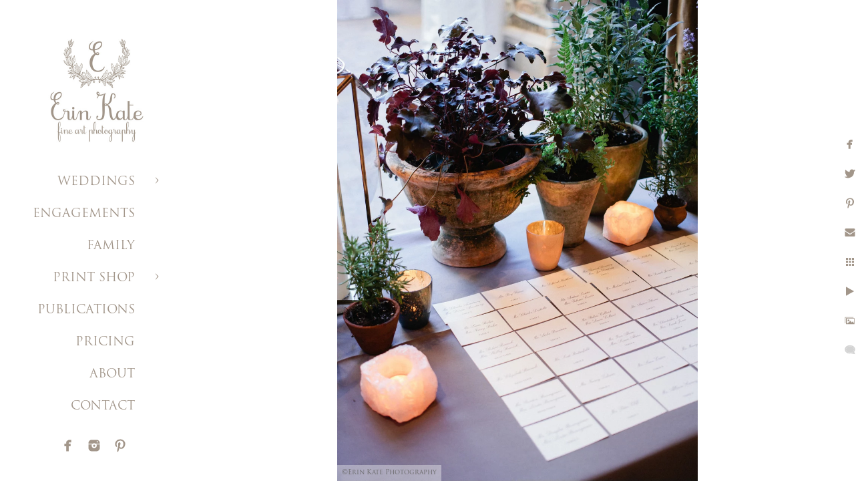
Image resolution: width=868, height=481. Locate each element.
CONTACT (103, 407)
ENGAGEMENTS (84, 214)
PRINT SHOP (94, 278)
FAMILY (111, 246)
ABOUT (112, 374)
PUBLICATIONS (86, 310)
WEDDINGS (96, 182)
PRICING (105, 342)
